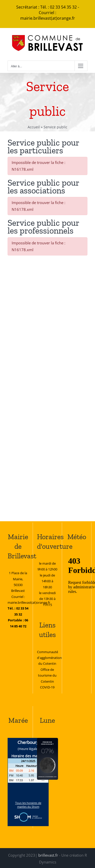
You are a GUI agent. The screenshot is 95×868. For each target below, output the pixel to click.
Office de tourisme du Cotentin (47, 675)
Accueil (34, 127)
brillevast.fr (48, 855)
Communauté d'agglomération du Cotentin (49, 658)
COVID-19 (47, 687)
